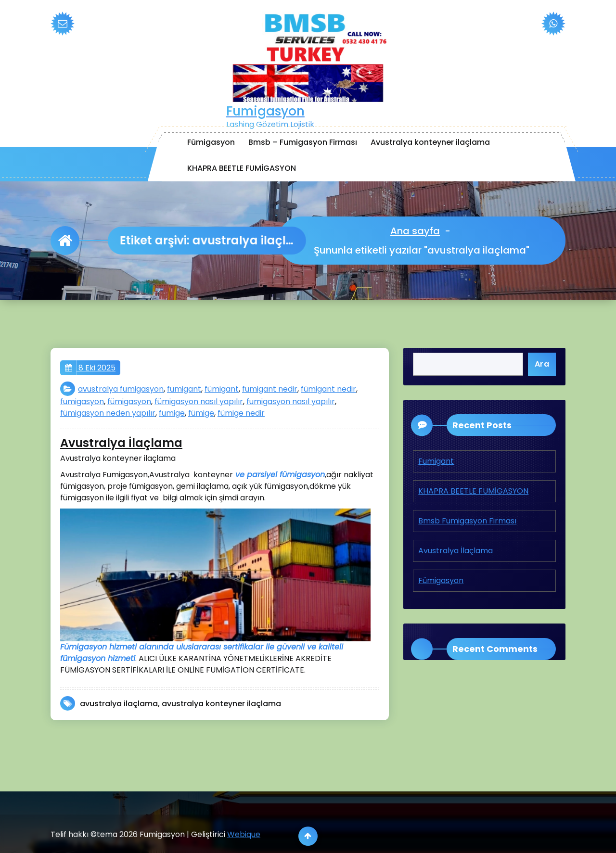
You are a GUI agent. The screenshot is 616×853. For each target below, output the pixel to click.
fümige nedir (241, 413)
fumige (172, 413)
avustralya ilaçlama (119, 704)
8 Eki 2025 (90, 368)
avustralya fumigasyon (121, 389)
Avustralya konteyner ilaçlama (430, 142)
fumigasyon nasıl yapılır (291, 401)
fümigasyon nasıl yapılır (199, 401)
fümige (201, 413)
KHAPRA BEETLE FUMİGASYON (242, 168)
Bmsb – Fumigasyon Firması (303, 142)
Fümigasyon (211, 142)
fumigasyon (82, 401)
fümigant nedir (328, 389)
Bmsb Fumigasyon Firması (467, 521)
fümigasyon (129, 401)
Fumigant (436, 461)
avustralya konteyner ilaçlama (221, 704)
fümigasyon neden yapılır (108, 413)
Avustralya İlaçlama (121, 443)
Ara (542, 364)
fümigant (222, 389)
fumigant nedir (270, 389)
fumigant (184, 389)
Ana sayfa (416, 231)
